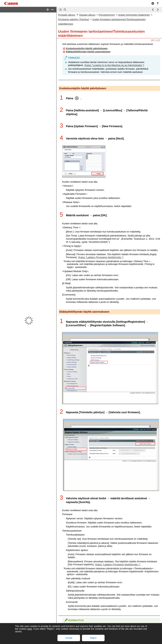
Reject (93, 638)
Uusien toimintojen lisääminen (134, 15)
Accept (69, 638)
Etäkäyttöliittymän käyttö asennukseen (88, 52)
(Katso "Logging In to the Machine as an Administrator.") (114, 65)
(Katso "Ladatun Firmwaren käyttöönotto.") (101, 257)
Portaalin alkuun (67, 15)
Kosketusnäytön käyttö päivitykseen (87, 48)
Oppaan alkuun (87, 15)
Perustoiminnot (107, 15)
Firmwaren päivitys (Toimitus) (74, 19)
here (30, 629)
